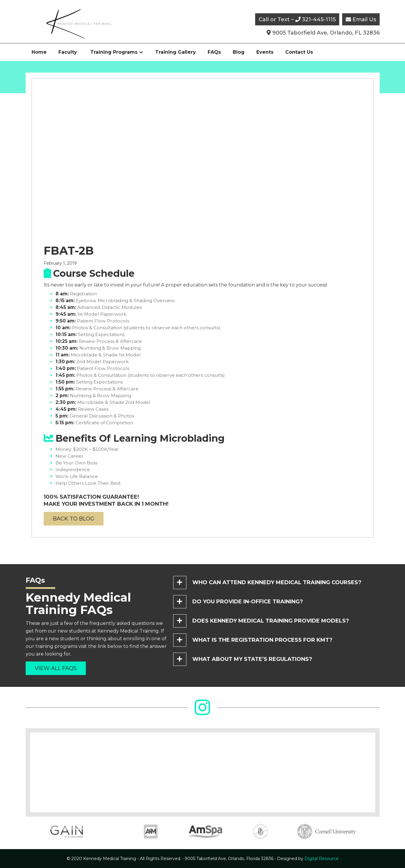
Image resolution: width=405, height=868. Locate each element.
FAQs (214, 52)
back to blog (74, 519)
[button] (117, 52)
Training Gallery (176, 52)
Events (265, 52)
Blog (239, 52)
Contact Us (299, 52)
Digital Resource (308, 859)
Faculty (68, 52)
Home (39, 52)
